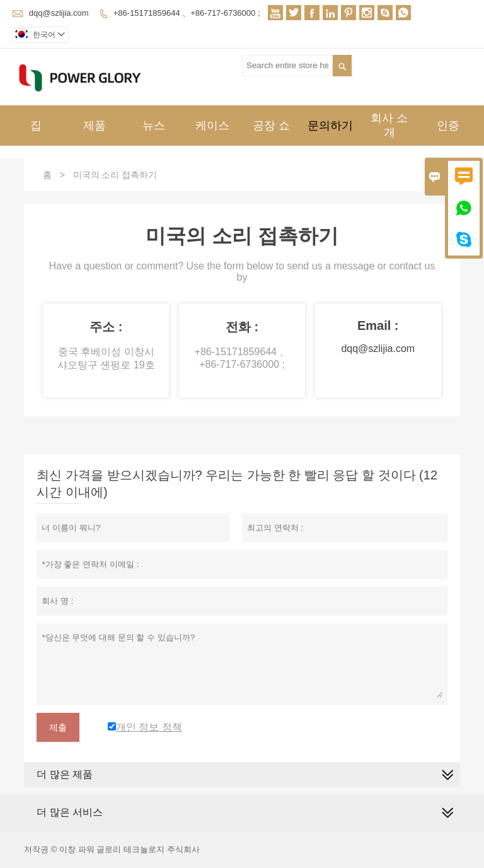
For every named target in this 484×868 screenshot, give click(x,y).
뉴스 (154, 126)
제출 (58, 727)
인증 (448, 126)
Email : (378, 325)
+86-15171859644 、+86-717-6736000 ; (187, 13)
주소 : (106, 327)
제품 (95, 126)
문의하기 (330, 126)
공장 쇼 (271, 126)
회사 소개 (389, 125)
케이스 (212, 126)
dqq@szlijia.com (59, 13)
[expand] (447, 813)
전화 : (242, 327)
